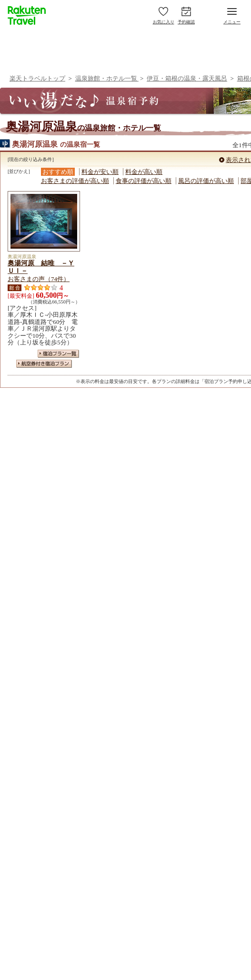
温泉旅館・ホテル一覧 (107, 78)
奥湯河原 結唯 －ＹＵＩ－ (41, 267)
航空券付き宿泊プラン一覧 (44, 364)
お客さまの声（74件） (39, 279)
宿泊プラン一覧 (58, 354)
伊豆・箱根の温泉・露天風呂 (187, 78)
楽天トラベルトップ (37, 78)
